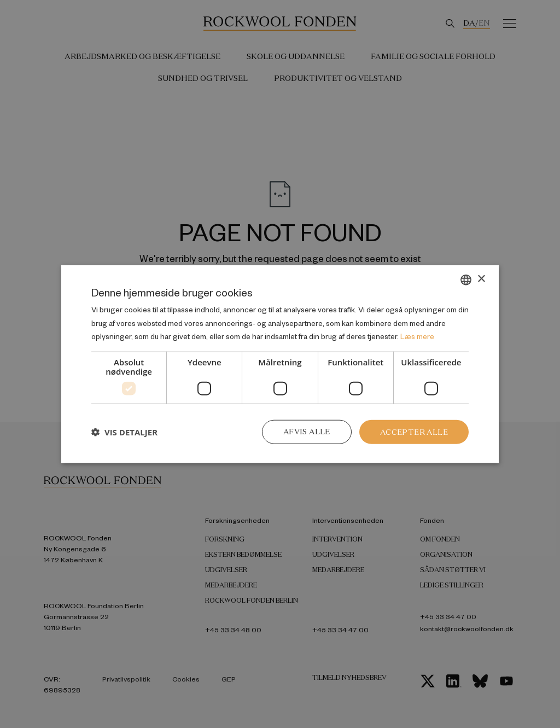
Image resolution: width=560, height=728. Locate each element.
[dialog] (280, 364)
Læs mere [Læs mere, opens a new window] (417, 336)
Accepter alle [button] (413, 432)
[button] (124, 432)
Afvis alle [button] (305, 432)
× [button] (481, 279)
